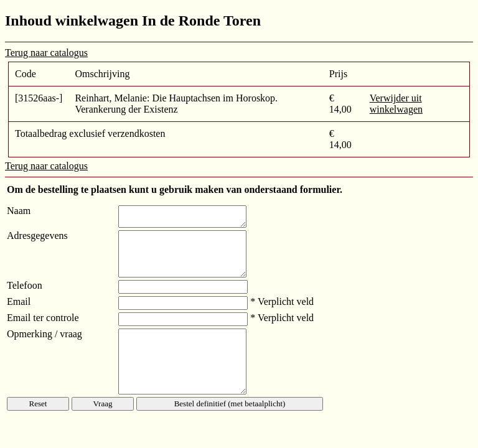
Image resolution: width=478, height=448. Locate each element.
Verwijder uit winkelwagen (396, 104)
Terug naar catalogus (46, 53)
